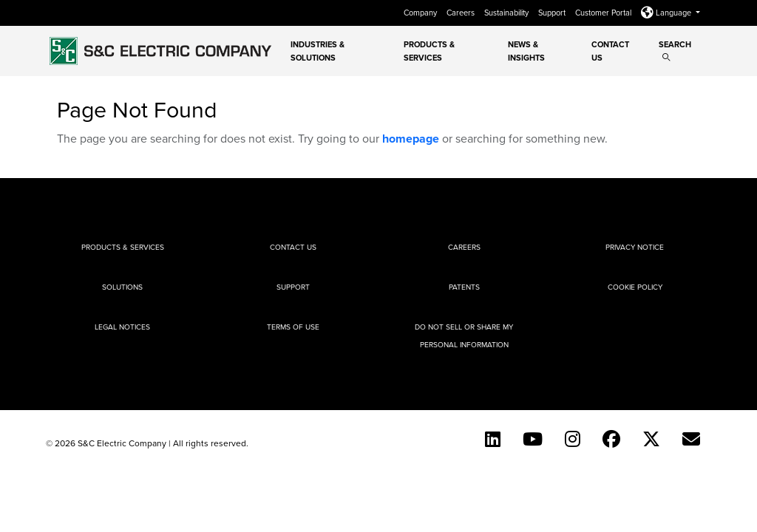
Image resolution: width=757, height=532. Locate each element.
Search (675, 50)
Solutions (122, 287)
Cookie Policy (635, 287)
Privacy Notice (635, 247)
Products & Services (429, 51)
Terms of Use (293, 327)
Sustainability (508, 13)
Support (553, 13)
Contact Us (610, 51)
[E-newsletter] (691, 439)
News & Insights (526, 51)
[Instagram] (573, 439)
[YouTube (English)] (533, 439)
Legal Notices (122, 327)
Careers (462, 13)
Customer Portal (604, 13)
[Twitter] (651, 439)
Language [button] (667, 13)
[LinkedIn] (493, 439)
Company (421, 13)
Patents (464, 287)
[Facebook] (611, 439)
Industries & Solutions (318, 51)
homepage (411, 139)
